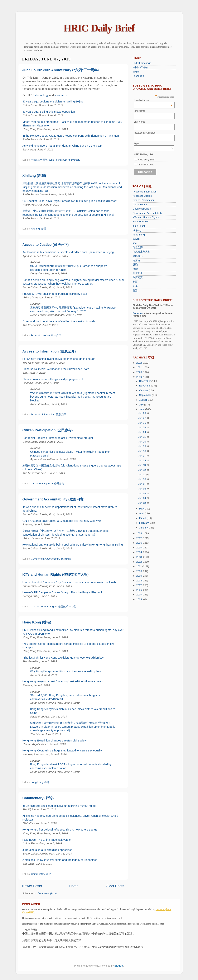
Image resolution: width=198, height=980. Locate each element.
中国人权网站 (140, 67)
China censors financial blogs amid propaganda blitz (54, 379)
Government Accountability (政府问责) (53, 499)
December (145, 381)
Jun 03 (142, 503)
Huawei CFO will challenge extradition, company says (55, 294)
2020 (139, 372)
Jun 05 (142, 494)
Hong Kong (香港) (37, 622)
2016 (139, 543)
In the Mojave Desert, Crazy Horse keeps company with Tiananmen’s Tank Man (71, 136)
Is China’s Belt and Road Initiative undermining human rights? (60, 806)
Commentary (38, 874)
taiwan (136, 239)
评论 (49, 874)
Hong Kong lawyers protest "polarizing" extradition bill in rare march (63, 681)
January (144, 528)
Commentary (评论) (38, 798)
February (144, 523)
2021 (139, 367)
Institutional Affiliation (145, 133)
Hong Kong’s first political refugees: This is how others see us (60, 830)
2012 (139, 562)
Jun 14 (142, 461)
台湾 (135, 269)
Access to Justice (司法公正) (46, 245)
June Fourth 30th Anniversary (64, 160)
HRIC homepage (142, 63)
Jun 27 (142, 418)
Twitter (136, 72)
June (142, 409)
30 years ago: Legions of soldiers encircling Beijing (53, 102)
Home (74, 886)
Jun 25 (142, 428)
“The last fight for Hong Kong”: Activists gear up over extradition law (63, 658)
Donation (138, 313)
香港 (47, 782)
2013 (139, 557)
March (143, 518)
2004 (139, 599)
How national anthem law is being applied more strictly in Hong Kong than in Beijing (73, 545)
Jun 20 (142, 442)
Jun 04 (142, 498)
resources (61, 95)
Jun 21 (142, 437)
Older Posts (115, 886)
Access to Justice (40, 335)
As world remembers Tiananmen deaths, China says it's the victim (62, 146)
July (142, 405)
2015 (139, 548)
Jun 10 (142, 479)
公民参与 (59, 484)
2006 (139, 590)
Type (136, 144)
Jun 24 (142, 432)
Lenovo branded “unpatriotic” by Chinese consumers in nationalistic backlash (69, 582)
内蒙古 (136, 260)
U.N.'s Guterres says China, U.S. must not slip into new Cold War (62, 521)
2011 (139, 566)
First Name (140, 111)
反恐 (135, 265)
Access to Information (43, 414)
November (145, 386)
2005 (139, 595)
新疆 (44, 229)
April (142, 514)
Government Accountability (45, 559)
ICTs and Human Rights (44, 607)
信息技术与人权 (67, 607)
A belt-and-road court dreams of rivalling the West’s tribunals (59, 321)
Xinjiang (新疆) (34, 176)
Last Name (139, 122)
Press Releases (146, 165)
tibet (135, 243)
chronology (42, 95)
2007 (139, 585)
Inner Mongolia (141, 222)
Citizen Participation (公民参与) (48, 430)
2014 (139, 552)
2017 (139, 538)
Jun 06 (142, 489)
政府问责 (66, 559)
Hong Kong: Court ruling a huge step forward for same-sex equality (63, 750)
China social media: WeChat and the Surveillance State (56, 369)
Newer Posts (32, 886)
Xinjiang (35, 229)
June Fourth (139, 226)
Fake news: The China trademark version (47, 840)
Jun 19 (142, 446)
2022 (139, 363)
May (142, 509)
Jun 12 (142, 470)
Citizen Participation (42, 484)
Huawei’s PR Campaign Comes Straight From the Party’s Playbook (63, 592)
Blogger (119, 966)
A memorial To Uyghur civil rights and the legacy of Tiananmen (60, 860)
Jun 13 (142, 465)
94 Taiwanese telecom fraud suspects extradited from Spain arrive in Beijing (68, 252)
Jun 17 (142, 456)
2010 (139, 571)
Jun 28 (142, 413)
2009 (139, 576)
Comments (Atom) (47, 893)
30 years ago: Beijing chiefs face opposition (49, 112)
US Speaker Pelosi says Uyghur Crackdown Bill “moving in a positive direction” (70, 201)
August (143, 400)
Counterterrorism (142, 209)
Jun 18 (142, 451)
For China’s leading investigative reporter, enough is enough (59, 359)
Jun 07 (142, 484)
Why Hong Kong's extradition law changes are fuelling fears (66, 671)
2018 (139, 533)
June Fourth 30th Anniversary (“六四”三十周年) (61, 70)
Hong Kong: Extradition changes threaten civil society (55, 741)
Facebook (138, 76)
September (146, 395)
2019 (139, 377)
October (144, 391)
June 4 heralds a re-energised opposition (47, 850)
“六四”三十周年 (39, 160)
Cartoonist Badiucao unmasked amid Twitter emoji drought (58, 438)
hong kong (37, 782)
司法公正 (56, 335)
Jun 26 (142, 423)
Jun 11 (142, 475)
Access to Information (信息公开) (49, 351)
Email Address (153, 100)
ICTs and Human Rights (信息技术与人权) (56, 575)
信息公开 (61, 414)
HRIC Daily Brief (99, 28)
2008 (139, 581)
